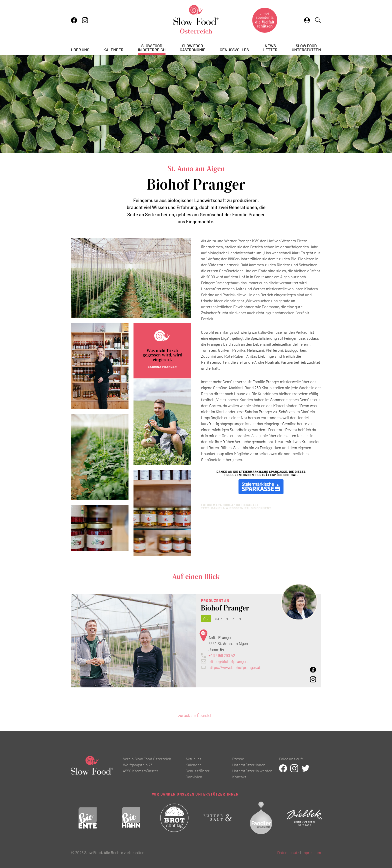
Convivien (194, 777)
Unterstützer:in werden (252, 771)
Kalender (113, 50)
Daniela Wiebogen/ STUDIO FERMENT (241, 508)
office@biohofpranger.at (230, 661)
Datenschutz (288, 852)
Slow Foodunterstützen (306, 48)
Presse (238, 759)
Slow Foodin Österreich (152, 48)
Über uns (80, 50)
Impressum (311, 852)
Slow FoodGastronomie (193, 48)
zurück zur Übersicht (196, 715)
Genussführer (197, 771)
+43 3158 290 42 (222, 655)
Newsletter (270, 48)
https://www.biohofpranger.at (234, 667)
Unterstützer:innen (249, 765)
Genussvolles (234, 50)
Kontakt (239, 777)
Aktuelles (193, 759)
